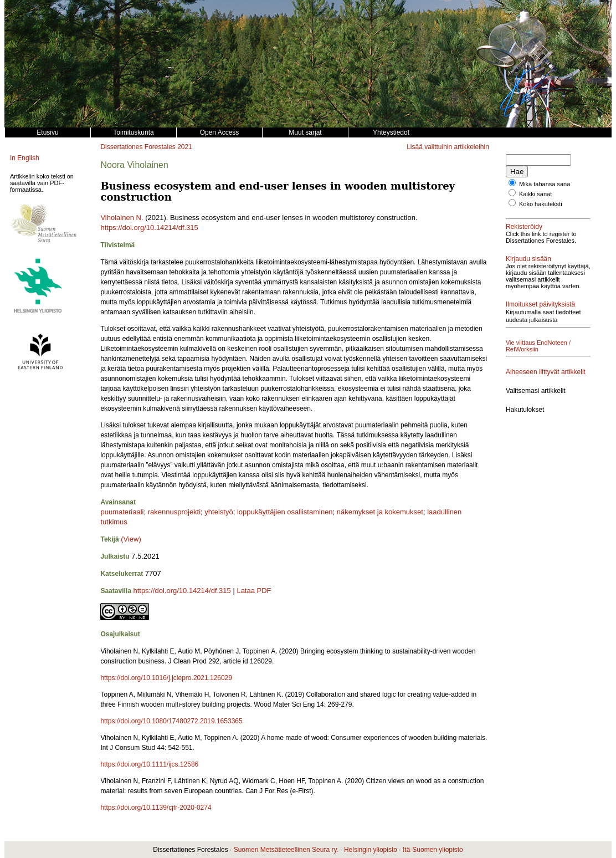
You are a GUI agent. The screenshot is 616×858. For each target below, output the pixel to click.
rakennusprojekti (174, 512)
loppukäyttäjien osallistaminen (285, 512)
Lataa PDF (254, 591)
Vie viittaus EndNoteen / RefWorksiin (538, 346)
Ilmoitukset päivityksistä (540, 304)
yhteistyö (219, 512)
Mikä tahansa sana (545, 184)
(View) (131, 539)
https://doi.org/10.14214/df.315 (149, 228)
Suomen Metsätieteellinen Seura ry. (286, 850)
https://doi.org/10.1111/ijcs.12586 (149, 764)
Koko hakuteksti (541, 204)
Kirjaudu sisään (528, 259)
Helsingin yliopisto (371, 850)
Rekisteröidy (524, 227)
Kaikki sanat (535, 194)
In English (25, 158)
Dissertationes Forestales (138, 147)
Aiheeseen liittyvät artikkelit (546, 372)
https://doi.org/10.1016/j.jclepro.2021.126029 (166, 678)
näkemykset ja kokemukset (380, 512)
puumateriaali (122, 512)
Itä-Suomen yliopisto (433, 850)
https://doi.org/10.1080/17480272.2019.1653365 (171, 721)
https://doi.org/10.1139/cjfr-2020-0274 (156, 808)
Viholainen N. (122, 218)
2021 (185, 147)
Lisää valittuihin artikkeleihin (448, 147)
